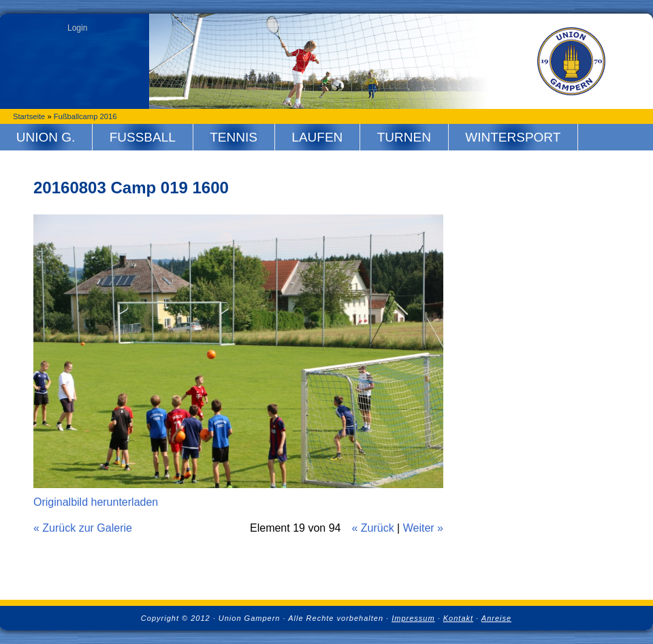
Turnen (404, 137)
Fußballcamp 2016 (85, 116)
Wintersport (513, 137)
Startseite (29, 116)
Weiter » (423, 528)
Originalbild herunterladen (96, 502)
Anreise (496, 618)
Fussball (143, 137)
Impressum (413, 618)
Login (77, 28)
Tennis (234, 137)
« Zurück (372, 528)
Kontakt (458, 618)
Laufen (317, 137)
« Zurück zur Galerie (83, 528)
